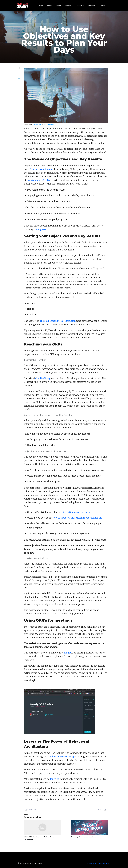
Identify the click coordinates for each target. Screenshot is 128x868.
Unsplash (51, 124)
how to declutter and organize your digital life (77, 518)
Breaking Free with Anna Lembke (89, 831)
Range (67, 653)
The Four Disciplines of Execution (58, 321)
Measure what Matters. (42, 169)
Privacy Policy (92, 863)
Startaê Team (38, 124)
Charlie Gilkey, (43, 378)
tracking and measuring (61, 757)
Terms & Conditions (104, 863)
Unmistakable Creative (39, 180)
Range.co (41, 229)
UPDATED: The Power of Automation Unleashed (42, 831)
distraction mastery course (76, 512)
